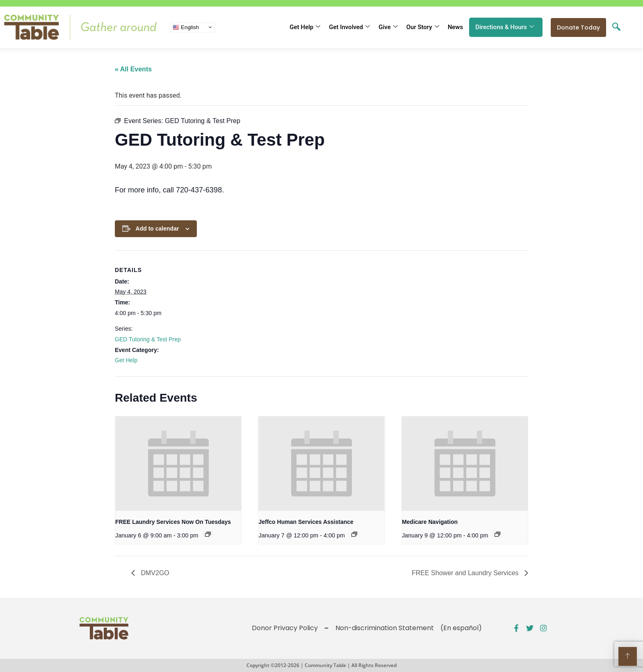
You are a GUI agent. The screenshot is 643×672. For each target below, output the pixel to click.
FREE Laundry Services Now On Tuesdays (173, 522)
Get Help (305, 27)
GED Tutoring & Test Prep (148, 339)
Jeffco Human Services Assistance (306, 522)
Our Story (423, 27)
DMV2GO (154, 573)
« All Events (133, 69)
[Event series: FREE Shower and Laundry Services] (208, 534)
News (456, 27)
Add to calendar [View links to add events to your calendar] (157, 229)
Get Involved (349, 27)
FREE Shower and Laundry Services (466, 573)
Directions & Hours (505, 27)
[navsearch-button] (616, 27)
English (186, 27)
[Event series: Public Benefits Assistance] (354, 534)
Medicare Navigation (430, 522)
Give (388, 27)
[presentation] (178, 464)
